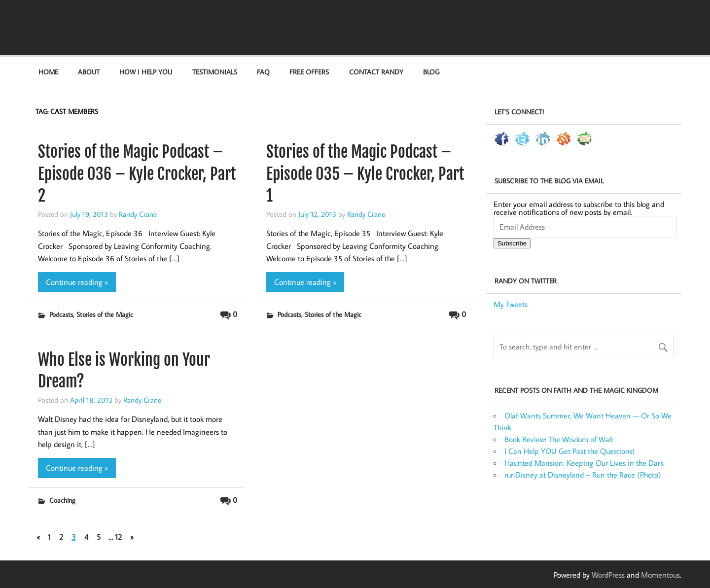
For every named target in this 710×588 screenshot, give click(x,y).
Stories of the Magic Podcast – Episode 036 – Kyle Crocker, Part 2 (137, 174)
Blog (431, 72)
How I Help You (146, 72)
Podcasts (61, 314)
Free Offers (309, 72)
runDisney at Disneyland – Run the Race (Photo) (583, 475)
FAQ (263, 72)
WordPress (608, 575)
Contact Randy (376, 72)
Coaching (62, 500)
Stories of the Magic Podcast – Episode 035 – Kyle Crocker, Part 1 (365, 174)
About (89, 72)
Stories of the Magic (105, 314)
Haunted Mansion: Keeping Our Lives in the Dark (584, 463)
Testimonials (215, 72)
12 (118, 537)
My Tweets (511, 304)
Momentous (660, 575)
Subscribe (512, 243)
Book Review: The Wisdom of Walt (559, 439)
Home (48, 72)
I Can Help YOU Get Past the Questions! (569, 451)
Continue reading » (77, 282)
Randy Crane (138, 214)
